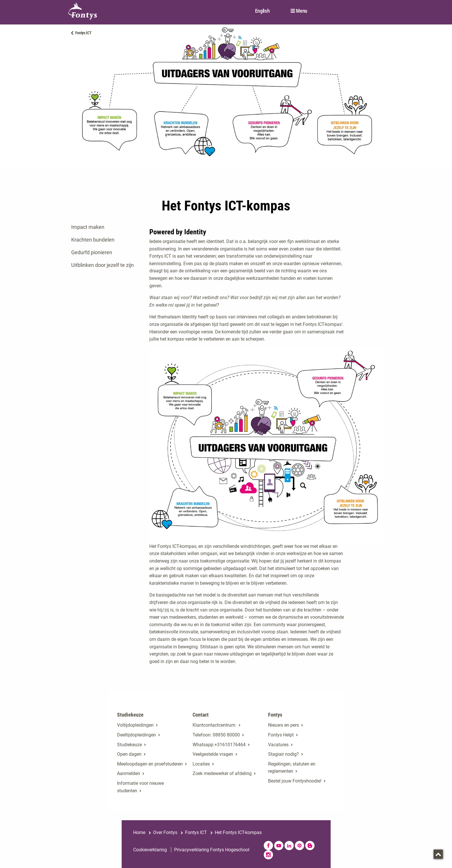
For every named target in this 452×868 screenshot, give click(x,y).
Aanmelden (129, 773)
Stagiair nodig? (284, 754)
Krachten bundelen (93, 240)
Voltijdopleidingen (135, 725)
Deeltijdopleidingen (136, 735)
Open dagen (129, 754)
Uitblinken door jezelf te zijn (102, 265)
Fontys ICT (83, 33)
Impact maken (88, 227)
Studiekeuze (129, 745)
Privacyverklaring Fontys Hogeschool (212, 850)
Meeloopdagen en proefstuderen (150, 764)
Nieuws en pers (284, 725)
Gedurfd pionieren (92, 252)
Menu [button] (302, 11)
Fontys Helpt (281, 735)
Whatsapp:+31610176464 (219, 745)
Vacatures (278, 745)
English (262, 11)
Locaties (201, 764)
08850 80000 (226, 735)
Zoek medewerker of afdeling (222, 773)
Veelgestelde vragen (213, 754)
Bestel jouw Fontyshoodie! (295, 781)
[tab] (104, 227)
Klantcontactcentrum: (214, 725)
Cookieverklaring (150, 850)
